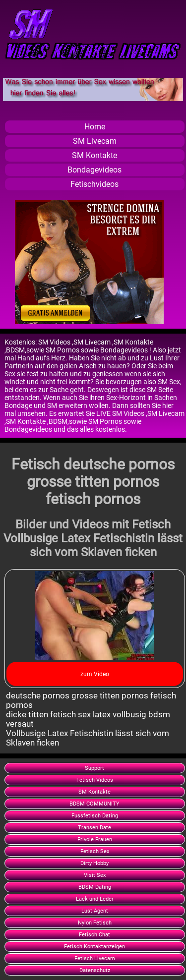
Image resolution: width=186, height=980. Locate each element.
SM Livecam (95, 141)
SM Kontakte (94, 155)
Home (95, 127)
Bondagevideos (94, 170)
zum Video (95, 674)
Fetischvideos (94, 184)
